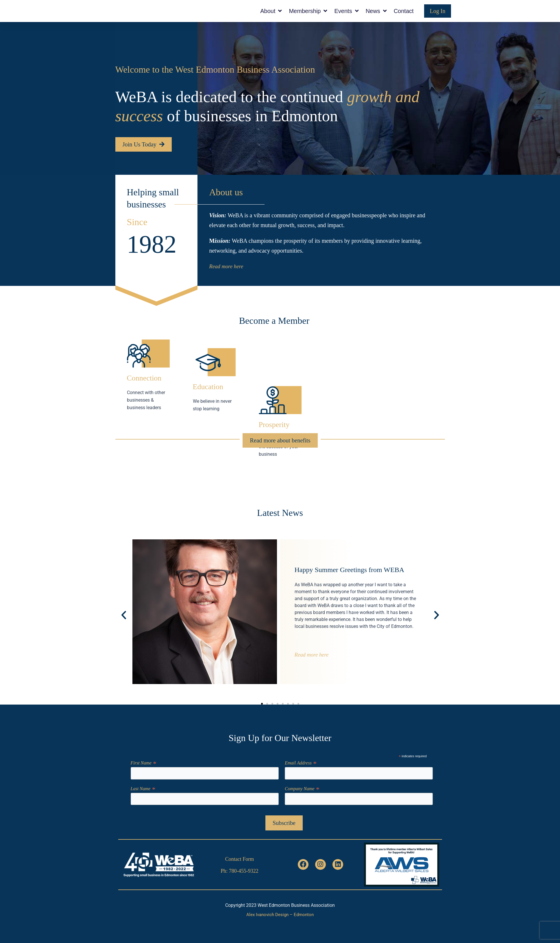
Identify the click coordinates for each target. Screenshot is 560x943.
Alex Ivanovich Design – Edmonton (280, 914)
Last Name (143, 788)
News (376, 17)
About (271, 17)
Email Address (301, 762)
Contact (404, 17)
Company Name (302, 788)
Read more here (226, 278)
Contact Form (240, 859)
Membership (308, 17)
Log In (438, 17)
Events (346, 17)
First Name (143, 762)
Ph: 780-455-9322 (240, 870)
